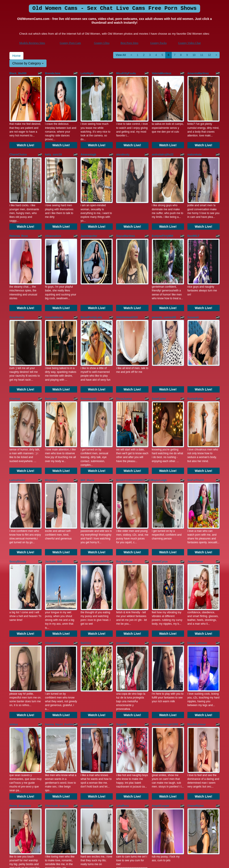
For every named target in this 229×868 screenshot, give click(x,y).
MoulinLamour (197, 553)
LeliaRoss (122, 613)
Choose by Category (28, 63)
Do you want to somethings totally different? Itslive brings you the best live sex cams (114, 826)
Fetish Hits (110, 861)
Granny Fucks (158, 43)
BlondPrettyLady (91, 253)
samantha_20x (90, 673)
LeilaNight (87, 73)
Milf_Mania (87, 373)
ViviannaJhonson (20, 733)
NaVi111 (86, 493)
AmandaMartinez (198, 73)
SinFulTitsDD (196, 373)
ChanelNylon (196, 613)
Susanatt (193, 253)
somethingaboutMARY (95, 433)
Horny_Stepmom (20, 613)
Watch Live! (25, 124)
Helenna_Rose (19, 193)
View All (121, 55)
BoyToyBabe (124, 433)
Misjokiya (51, 373)
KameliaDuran (54, 253)
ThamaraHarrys (19, 673)
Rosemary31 (88, 313)
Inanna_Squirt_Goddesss (61, 553)
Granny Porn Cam (70, 43)
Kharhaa (15, 313)
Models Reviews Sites (32, 43)
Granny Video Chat (190, 43)
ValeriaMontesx (162, 73)
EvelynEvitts (195, 313)
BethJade (51, 313)
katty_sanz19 (53, 133)
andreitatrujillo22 (163, 133)
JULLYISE (122, 673)
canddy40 (87, 613)
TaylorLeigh (159, 373)
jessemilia (122, 493)
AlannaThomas (19, 493)
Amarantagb (88, 133)
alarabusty (123, 133)
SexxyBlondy (18, 433)
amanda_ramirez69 (164, 253)
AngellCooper (161, 613)
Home (16, 56)
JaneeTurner (195, 433)
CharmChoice (18, 133)
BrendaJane (53, 73)
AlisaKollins (53, 493)
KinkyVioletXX (161, 493)
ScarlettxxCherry (163, 673)
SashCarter (159, 313)
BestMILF (193, 193)
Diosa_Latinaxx (197, 493)
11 (202, 55)
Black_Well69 (18, 73)
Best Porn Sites (129, 43)
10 (194, 55)
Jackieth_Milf (53, 433)
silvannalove (53, 193)
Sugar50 (121, 553)
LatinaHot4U (17, 373)
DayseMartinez (125, 193)
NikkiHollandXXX (127, 253)
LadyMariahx (89, 553)
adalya (14, 553)
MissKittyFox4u (126, 73)
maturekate (195, 133)
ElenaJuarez (124, 313)
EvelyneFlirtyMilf (162, 193)
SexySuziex (17, 253)
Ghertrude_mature (57, 613)
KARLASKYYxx (55, 673)
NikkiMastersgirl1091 (165, 553)
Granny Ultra (102, 43)
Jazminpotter (89, 193)
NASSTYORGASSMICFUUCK (135, 373)
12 (209, 55)
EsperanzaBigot (198, 673)
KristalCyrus (160, 433)
